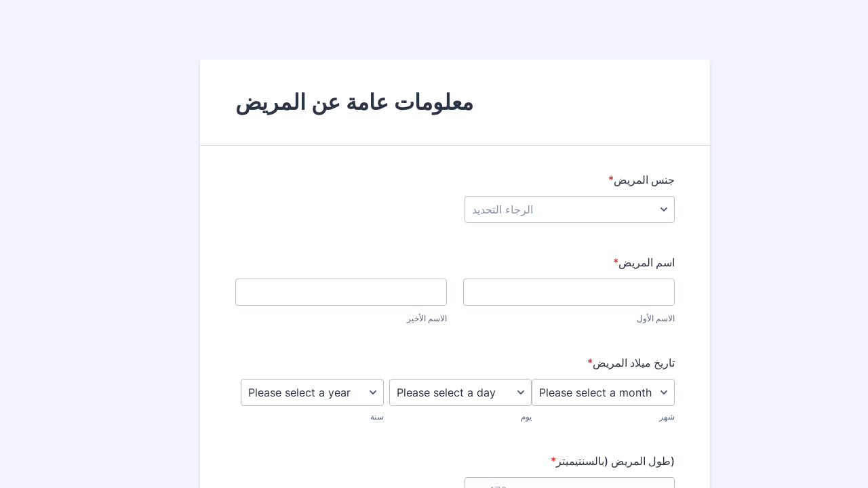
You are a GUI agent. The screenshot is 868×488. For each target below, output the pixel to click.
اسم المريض (623, 262)
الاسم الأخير (406, 318)
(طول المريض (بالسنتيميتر (592, 461)
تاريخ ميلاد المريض (610, 363)
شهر (646, 416)
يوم (505, 416)
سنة (356, 416)
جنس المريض (620, 180)
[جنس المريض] (549, 209)
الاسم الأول (635, 318)
